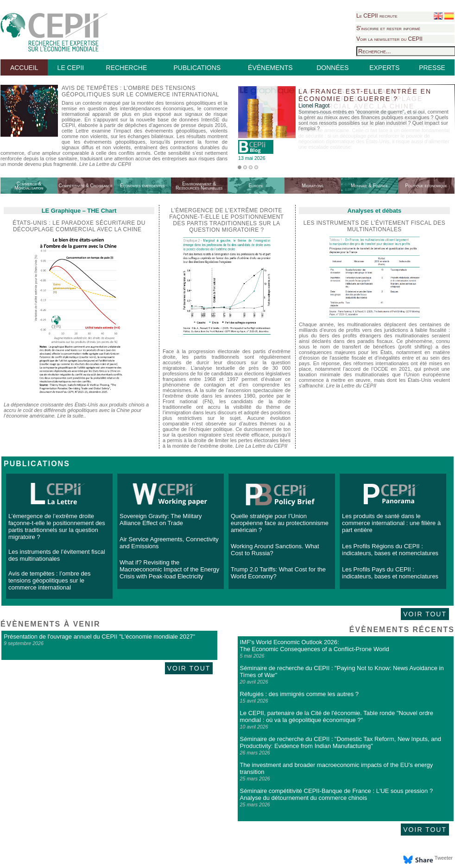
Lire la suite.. (72, 416)
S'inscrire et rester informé (388, 28)
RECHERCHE (127, 68)
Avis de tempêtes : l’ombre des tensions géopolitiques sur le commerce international (50, 580)
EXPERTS (384, 68)
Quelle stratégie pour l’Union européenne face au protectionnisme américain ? (280, 523)
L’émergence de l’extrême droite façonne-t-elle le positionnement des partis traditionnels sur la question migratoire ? (57, 526)
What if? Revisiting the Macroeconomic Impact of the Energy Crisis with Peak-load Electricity (169, 569)
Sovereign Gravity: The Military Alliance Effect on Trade (161, 520)
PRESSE (432, 68)
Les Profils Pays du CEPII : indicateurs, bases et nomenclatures (390, 573)
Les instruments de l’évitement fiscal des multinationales (375, 226)
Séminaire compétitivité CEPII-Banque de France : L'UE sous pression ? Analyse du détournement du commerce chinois (337, 794)
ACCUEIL (24, 68)
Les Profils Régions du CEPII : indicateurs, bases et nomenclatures (390, 550)
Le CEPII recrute (377, 16)
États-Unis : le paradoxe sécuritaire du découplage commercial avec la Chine (79, 226)
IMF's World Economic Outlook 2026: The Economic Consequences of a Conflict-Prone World (315, 646)
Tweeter (444, 858)
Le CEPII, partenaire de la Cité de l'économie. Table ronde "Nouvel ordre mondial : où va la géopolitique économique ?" (337, 716)
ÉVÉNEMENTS (270, 68)
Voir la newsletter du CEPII (389, 39)
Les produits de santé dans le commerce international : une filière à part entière (391, 523)
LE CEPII (71, 68)
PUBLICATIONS (197, 68)
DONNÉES (332, 68)
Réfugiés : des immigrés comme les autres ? (299, 694)
